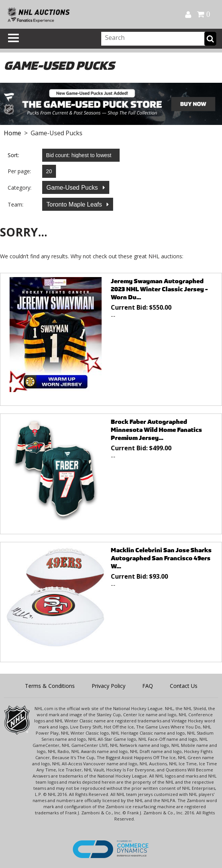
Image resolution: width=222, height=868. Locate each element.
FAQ (148, 686)
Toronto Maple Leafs (75, 204)
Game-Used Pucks (73, 188)
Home (12, 133)
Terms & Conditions (50, 686)
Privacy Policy (109, 686)
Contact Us (184, 686)
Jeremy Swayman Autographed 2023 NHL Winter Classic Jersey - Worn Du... (159, 289)
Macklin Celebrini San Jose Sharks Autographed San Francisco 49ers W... (161, 558)
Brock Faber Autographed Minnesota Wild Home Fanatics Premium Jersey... (156, 430)
